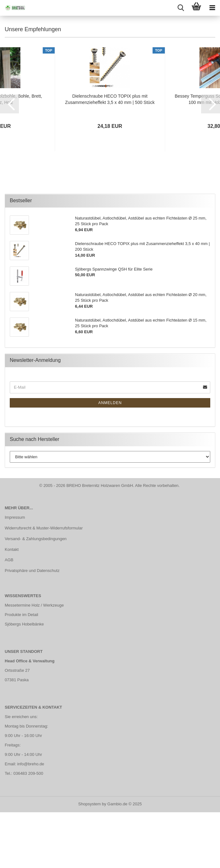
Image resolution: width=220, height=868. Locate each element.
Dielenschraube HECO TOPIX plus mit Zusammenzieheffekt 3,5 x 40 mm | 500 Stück (110, 156)
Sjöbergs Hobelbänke (24, 680)
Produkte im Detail (21, 671)
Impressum (15, 574)
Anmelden (110, 459)
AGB (9, 617)
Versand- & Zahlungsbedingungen (36, 595)
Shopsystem (90, 860)
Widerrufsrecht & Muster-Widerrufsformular (44, 584)
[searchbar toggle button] (181, 8)
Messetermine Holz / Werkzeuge (34, 662)
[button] (9, 160)
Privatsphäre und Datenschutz (32, 627)
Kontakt (12, 606)
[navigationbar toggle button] (212, 8)
